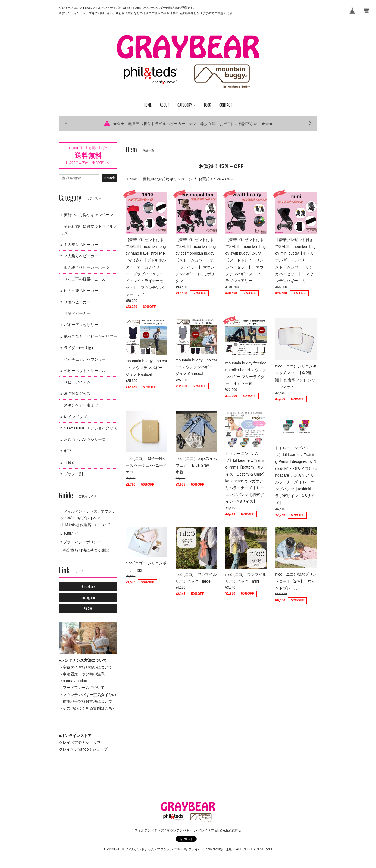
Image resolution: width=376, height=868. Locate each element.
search (109, 178)
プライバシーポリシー (82, 542)
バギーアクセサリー (81, 325)
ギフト (70, 451)
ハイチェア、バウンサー (85, 359)
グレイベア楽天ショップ (80, 742)
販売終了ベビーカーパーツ (87, 267)
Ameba (88, 608)
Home (132, 179)
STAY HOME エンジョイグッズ (90, 428)
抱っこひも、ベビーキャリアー (90, 336)
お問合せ (71, 533)
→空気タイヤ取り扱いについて (86, 667)
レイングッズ (75, 417)
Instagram (88, 597)
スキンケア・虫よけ (81, 405)
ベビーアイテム (77, 382)
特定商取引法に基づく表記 (86, 550)
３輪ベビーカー (77, 302)
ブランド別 (73, 474)
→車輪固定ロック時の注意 (82, 674)
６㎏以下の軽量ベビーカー (87, 279)
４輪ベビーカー (77, 313)
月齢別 (70, 463)
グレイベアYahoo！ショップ (83, 749)
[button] (187, 105)
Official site (88, 586)
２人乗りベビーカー (81, 256)
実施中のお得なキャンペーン (168, 179)
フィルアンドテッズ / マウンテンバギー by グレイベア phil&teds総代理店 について (88, 518)
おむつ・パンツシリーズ (85, 439)
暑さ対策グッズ (77, 394)
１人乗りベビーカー (81, 245)
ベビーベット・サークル (85, 371)
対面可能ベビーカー (81, 291)
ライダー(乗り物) (78, 348)
